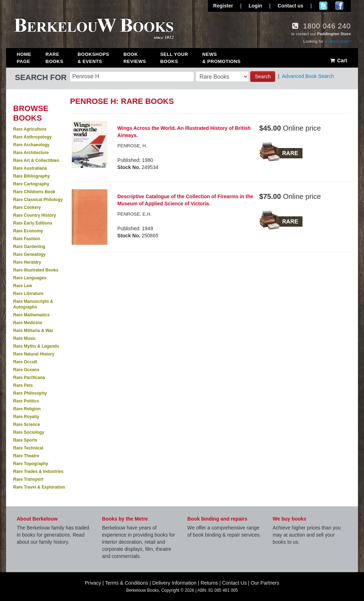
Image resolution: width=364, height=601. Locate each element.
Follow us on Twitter (323, 6)
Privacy (93, 583)
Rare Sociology (29, 432)
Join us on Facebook (339, 6)
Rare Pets (23, 385)
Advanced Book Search (308, 76)
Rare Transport (28, 479)
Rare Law (23, 286)
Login (255, 6)
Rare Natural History (34, 354)
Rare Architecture (31, 153)
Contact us (290, 6)
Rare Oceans (26, 370)
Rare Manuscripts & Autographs (33, 304)
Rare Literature (28, 294)
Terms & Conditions (127, 583)
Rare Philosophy (30, 393)
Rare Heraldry (27, 262)
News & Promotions (221, 58)
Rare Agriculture (30, 129)
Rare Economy (28, 231)
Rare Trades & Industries (38, 471)
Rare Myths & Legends (36, 346)
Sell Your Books (174, 58)
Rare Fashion (27, 239)
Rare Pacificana (29, 378)
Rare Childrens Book (34, 192)
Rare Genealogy (29, 254)
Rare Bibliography (31, 176)
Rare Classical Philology (38, 200)
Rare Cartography (31, 184)
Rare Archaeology (31, 145)
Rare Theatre (26, 456)
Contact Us (234, 583)
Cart (338, 60)
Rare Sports (25, 440)
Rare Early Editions (33, 223)
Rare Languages (30, 278)
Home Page (24, 58)
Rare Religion (27, 409)
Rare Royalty (26, 417)
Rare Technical (28, 448)
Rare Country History (35, 215)
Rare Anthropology (32, 137)
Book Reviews (135, 58)
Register (223, 6)
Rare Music (25, 338)
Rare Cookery (27, 207)
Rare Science (26, 425)
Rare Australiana (30, 168)
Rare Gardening (29, 247)
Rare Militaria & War (33, 331)
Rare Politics (26, 401)
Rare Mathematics (31, 315)
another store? (338, 41)
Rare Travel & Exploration (39, 487)
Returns (209, 583)
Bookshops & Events (93, 58)
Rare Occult (25, 362)
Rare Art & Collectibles (36, 160)
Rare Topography (31, 464)
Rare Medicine (28, 323)
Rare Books (54, 58)
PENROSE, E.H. (134, 214)
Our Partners (265, 583)
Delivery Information (174, 583)
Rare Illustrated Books (36, 270)
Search (263, 77)
